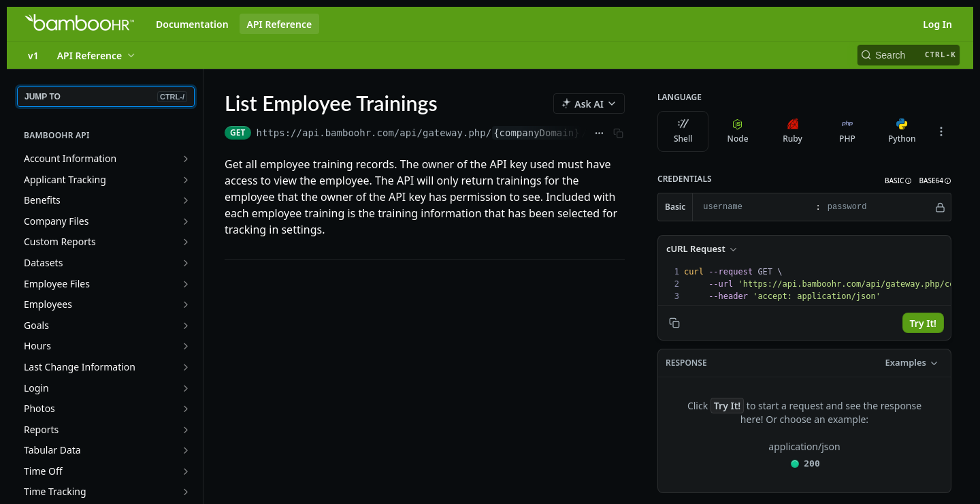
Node (738, 131)
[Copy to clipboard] (674, 323)
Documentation (192, 24)
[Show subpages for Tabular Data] (186, 450)
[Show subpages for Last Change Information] (186, 367)
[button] (898, 181)
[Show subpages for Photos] (186, 409)
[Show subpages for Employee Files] (186, 284)
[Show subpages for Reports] (186, 430)
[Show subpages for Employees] (186, 304)
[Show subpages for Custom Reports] (186, 242)
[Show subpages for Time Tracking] (186, 492)
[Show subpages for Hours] (186, 346)
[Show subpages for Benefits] (186, 200)
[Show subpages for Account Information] (186, 159)
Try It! (923, 323)
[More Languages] (941, 131)
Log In (937, 24)
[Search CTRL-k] (909, 55)
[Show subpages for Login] (186, 388)
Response (686, 363)
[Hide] (940, 207)
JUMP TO (106, 97)
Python (902, 131)
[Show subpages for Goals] (186, 326)
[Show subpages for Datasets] (186, 263)
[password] (877, 207)
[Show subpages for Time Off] (186, 471)
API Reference (280, 24)
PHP (847, 131)
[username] (752, 207)
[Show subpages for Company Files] (186, 221)
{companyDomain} (536, 133)
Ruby (793, 131)
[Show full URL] (599, 133)
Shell (683, 131)
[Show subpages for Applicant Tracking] (186, 180)
